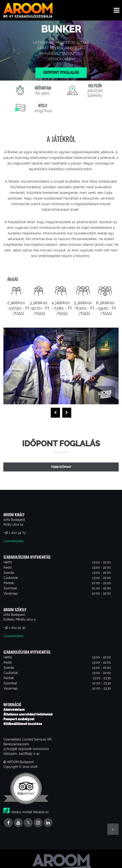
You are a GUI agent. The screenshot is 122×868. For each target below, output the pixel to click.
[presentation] (55, 413)
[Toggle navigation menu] (117, 10)
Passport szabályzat (19, 719)
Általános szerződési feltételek (28, 714)
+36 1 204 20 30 (15, 628)
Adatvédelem (14, 710)
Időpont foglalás (61, 73)
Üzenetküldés (14, 541)
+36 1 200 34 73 (14, 533)
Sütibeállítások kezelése (23, 724)
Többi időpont (61, 467)
